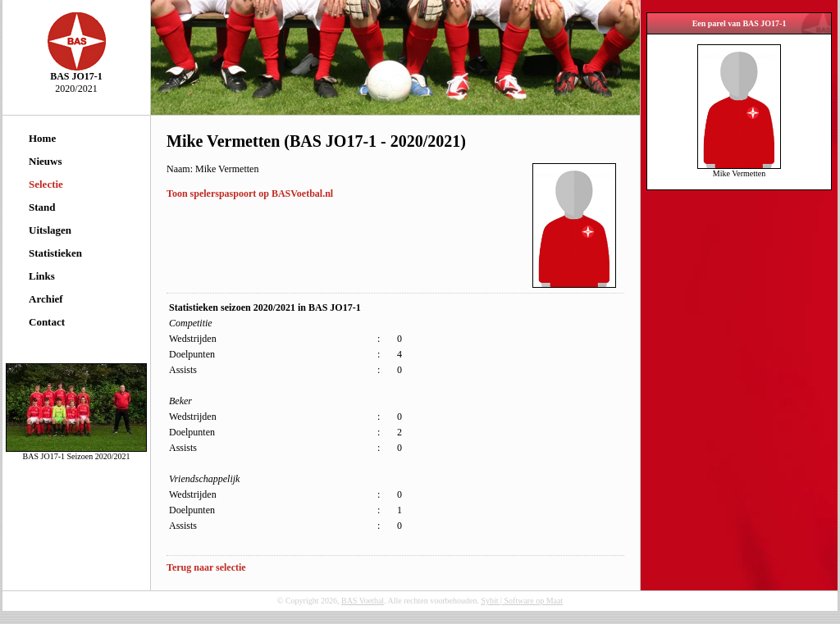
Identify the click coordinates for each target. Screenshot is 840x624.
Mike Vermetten (739, 170)
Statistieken (55, 253)
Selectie (46, 184)
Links (42, 276)
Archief (46, 299)
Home (42, 138)
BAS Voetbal (363, 601)
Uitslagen (50, 230)
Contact (47, 322)
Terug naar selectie (206, 567)
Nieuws (45, 161)
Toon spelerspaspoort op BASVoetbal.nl (250, 194)
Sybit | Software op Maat (522, 601)
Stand (42, 207)
